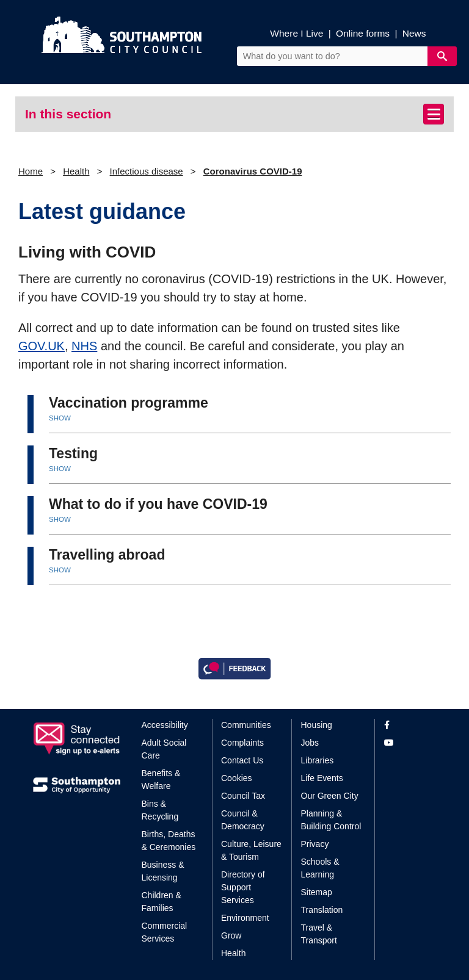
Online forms (363, 33)
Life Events (322, 778)
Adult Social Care (164, 749)
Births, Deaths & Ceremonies (169, 841)
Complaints (242, 743)
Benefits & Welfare (161, 780)
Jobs (310, 743)
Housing (317, 725)
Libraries (318, 760)
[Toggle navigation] (434, 114)
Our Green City (330, 796)
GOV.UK (42, 346)
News (414, 33)
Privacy (315, 844)
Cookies (237, 778)
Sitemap (317, 892)
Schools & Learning (320, 868)
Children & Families (162, 902)
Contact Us (242, 760)
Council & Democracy (243, 820)
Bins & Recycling (160, 810)
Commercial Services (165, 932)
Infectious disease (147, 171)
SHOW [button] (60, 418)
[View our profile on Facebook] (410, 725)
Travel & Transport (319, 934)
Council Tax (243, 796)
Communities (246, 725)
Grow (231, 935)
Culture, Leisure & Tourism (251, 850)
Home (31, 171)
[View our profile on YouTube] (410, 743)
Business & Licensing (163, 871)
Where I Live (296, 33)
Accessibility (165, 725)
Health (76, 171)
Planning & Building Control (331, 820)
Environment (245, 918)
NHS (84, 346)
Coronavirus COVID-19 (253, 171)
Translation (322, 910)
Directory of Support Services (243, 887)
